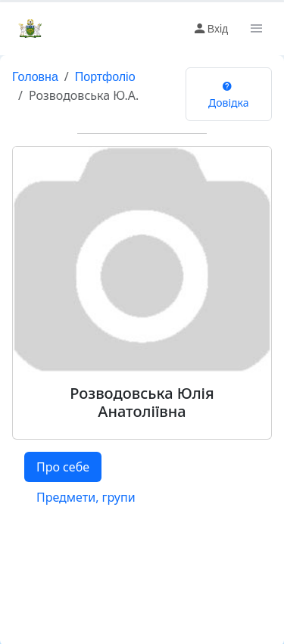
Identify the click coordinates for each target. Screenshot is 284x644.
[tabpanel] (142, 524)
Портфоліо (105, 77)
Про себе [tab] (63, 467)
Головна (35, 77)
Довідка (228, 94)
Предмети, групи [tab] (86, 497)
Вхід (210, 29)
